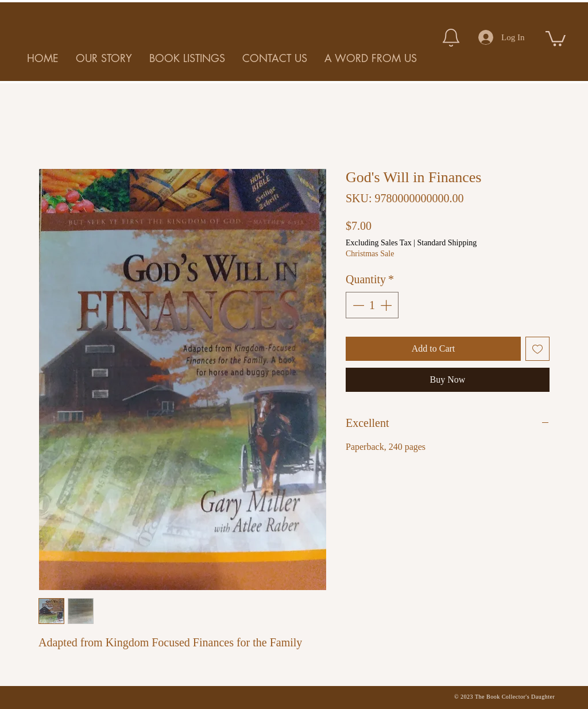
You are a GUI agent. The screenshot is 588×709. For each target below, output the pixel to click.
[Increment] (387, 305)
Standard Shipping (447, 243)
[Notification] (451, 37)
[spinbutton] (372, 305)
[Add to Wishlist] (537, 349)
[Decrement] (357, 305)
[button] (556, 38)
